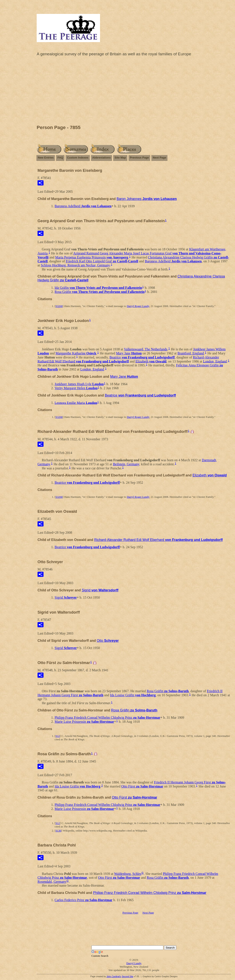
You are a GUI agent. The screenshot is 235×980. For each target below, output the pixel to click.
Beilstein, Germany (126, 464)
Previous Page (139, 158)
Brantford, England (191, 353)
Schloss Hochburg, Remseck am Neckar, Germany (75, 265)
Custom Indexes (78, 158)
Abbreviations (102, 158)
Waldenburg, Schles (128, 874)
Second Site (128, 976)
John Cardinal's (114, 976)
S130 (58, 831)
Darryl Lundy (134, 963)
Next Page (159, 158)
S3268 (59, 306)
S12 (58, 736)
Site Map (120, 158)
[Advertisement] (134, 92)
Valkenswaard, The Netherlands (146, 349)
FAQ (60, 158)
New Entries (46, 158)
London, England (215, 361)
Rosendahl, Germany (52, 882)
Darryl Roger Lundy (138, 306)
